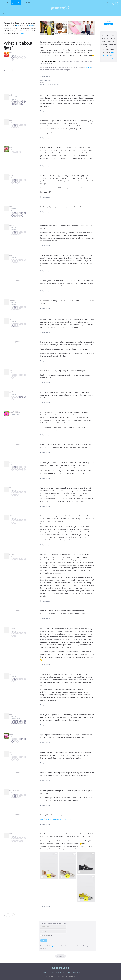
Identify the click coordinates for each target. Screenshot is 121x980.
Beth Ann (15, 488)
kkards (14, 734)
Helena (14, 175)
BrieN (13, 147)
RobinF (14, 392)
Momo (14, 53)
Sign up (53, 946)
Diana (14, 462)
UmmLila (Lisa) (17, 790)
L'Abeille (15, 554)
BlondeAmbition (17, 412)
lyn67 (13, 319)
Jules (13, 516)
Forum (31, 26)
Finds (22, 33)
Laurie (14, 674)
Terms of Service (60, 972)
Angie (14, 714)
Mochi (14, 255)
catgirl (14, 834)
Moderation (76, 972)
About (52, 972)
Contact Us (46, 972)
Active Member (16, 415)
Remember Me (46, 936)
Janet (13, 95)
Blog (18, 26)
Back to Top (61, 957)
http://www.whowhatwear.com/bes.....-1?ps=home (58, 819)
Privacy (69, 972)
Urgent (12, 14)
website (14, 97)
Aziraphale (15, 628)
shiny (13, 370)
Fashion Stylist (16, 719)
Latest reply (46, 84)
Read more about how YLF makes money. (109, 55)
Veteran (14, 55)
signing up (87, 68)
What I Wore (109, 24)
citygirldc (15, 300)
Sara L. (14, 752)
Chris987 (15, 120)
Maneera (15, 225)
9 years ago (45, 76)
